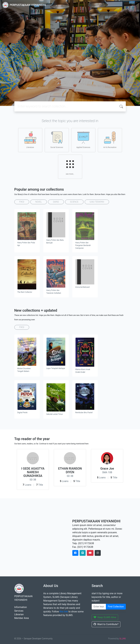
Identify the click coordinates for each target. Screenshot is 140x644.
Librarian (19, 614)
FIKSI (22, 202)
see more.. (70, 167)
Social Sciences (57, 140)
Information (21, 607)
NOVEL (39, 202)
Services (19, 611)
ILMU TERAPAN (97, 202)
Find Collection (116, 607)
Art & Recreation (110, 140)
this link (64, 612)
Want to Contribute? (106, 624)
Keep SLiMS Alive (105, 617)
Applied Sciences (83, 140)
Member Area (22, 618)
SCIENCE (74, 202)
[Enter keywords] (99, 607)
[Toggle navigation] (133, 5)
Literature (30, 140)
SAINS (56, 202)
